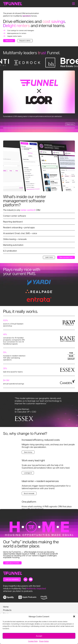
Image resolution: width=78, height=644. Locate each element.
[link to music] (44, 597)
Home (6, 607)
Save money (28, 452)
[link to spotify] (9, 597)
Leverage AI (28, 473)
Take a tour (9, 41)
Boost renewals (29, 493)
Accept (39, 636)
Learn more (49, 257)
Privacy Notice (44, 641)
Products (7, 610)
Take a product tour (66, 257)
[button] (74, 616)
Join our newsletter (12, 579)
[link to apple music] (27, 597)
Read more (70, 124)
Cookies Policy (33, 641)
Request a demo (25, 41)
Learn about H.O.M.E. (12, 563)
